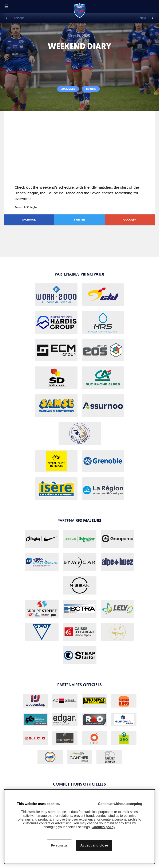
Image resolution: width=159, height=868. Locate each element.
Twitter (79, 220)
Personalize (59, 845)
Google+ (130, 220)
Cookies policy (104, 827)
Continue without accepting (120, 804)
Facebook (29, 220)
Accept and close (94, 845)
